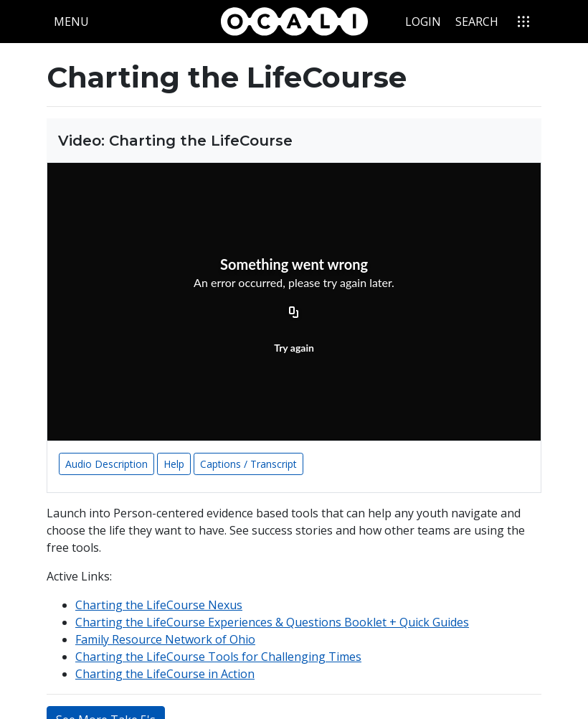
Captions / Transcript (248, 464)
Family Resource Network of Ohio (165, 639)
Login (423, 22)
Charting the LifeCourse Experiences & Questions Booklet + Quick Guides (272, 622)
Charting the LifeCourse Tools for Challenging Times (218, 657)
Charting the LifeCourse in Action (165, 674)
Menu (75, 21)
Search (477, 22)
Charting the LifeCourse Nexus (159, 605)
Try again (294, 348)
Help (174, 464)
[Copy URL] (294, 314)
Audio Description (106, 464)
